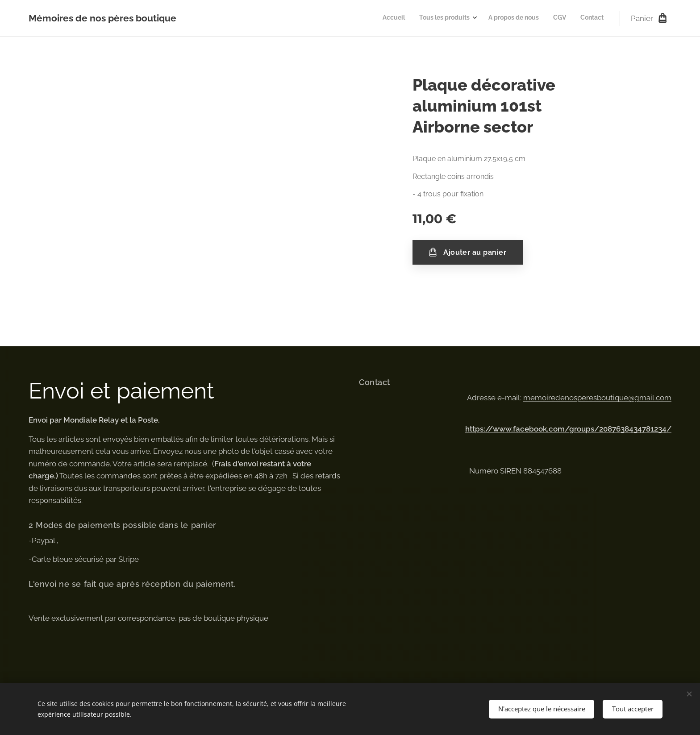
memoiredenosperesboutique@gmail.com (597, 398)
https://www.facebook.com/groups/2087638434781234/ (568, 429)
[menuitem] (544, 18)
